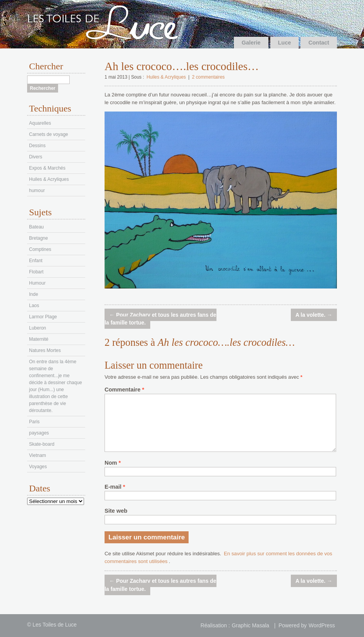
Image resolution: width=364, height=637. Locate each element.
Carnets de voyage (49, 134)
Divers (36, 157)
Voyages (38, 467)
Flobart (36, 272)
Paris (34, 422)
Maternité (39, 339)
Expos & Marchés (47, 168)
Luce (285, 43)
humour (37, 191)
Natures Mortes (45, 350)
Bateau (36, 227)
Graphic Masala (251, 626)
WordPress (322, 626)
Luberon (38, 328)
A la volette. (314, 315)
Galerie (251, 43)
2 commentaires (208, 77)
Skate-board (42, 444)
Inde (33, 294)
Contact (319, 43)
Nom (113, 463)
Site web (116, 511)
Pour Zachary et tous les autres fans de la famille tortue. (161, 319)
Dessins (37, 146)
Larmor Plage (43, 317)
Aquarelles (40, 123)
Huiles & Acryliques (166, 77)
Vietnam (38, 455)
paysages (39, 433)
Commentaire (124, 390)
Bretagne (39, 238)
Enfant (36, 261)
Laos (34, 306)
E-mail (115, 487)
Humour (37, 283)
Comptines (40, 249)
